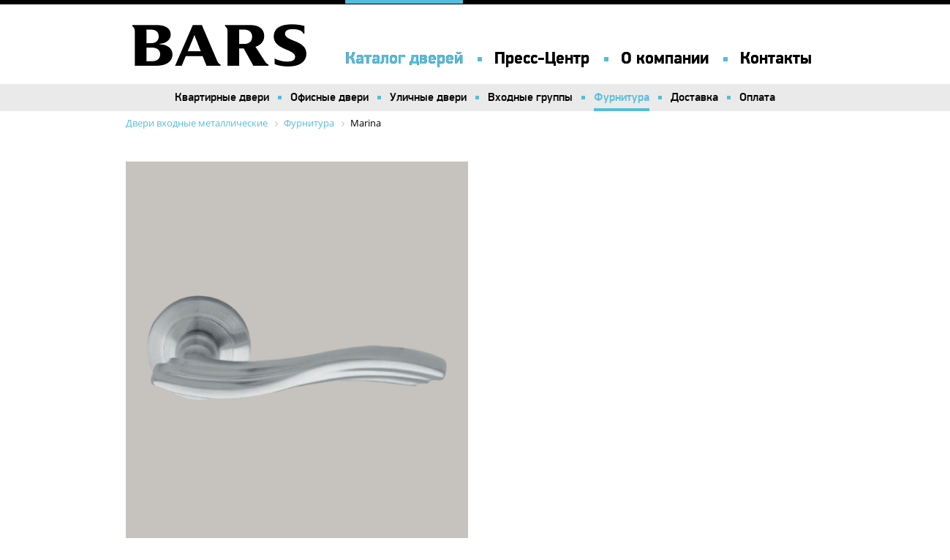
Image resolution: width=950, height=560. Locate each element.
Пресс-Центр (542, 58)
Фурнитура (622, 97)
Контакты (776, 58)
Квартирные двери (222, 97)
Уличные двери (428, 97)
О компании (665, 58)
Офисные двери (329, 97)
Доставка (694, 97)
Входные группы (530, 97)
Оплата (757, 97)
